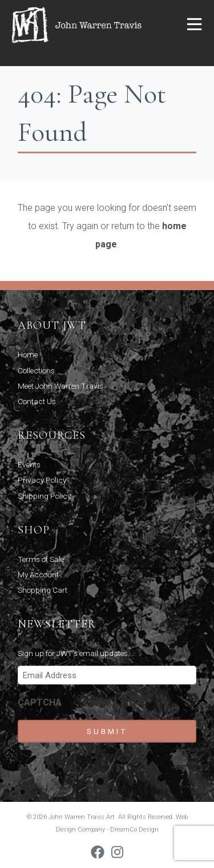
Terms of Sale (41, 559)
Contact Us (37, 401)
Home (28, 354)
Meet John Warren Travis (60, 386)
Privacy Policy (42, 480)
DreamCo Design (134, 830)
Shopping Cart (43, 590)
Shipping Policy (44, 496)
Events (29, 464)
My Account (38, 574)
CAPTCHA (40, 702)
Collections (36, 370)
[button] (194, 25)
